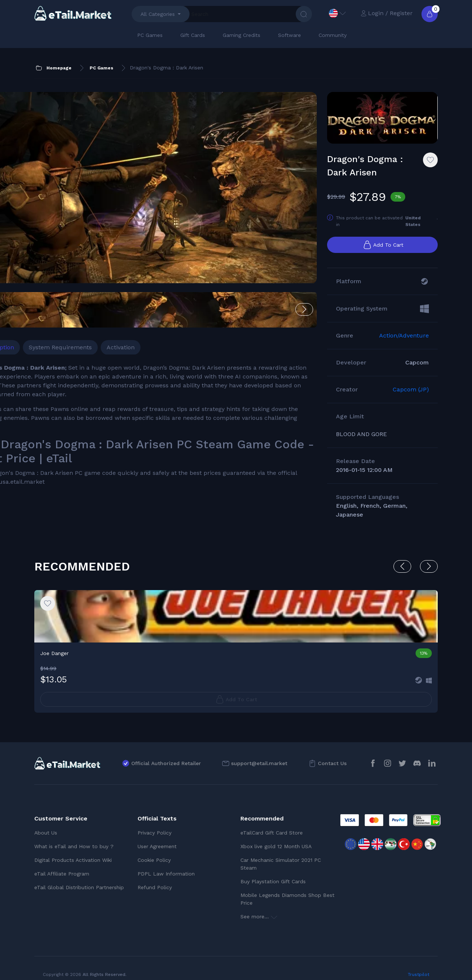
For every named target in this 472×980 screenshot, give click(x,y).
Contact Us (332, 754)
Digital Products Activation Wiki (73, 850)
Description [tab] (56, 285)
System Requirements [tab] (119, 285)
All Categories (158, 14)
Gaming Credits (242, 35)
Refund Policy (155, 878)
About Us (46, 823)
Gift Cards (193, 35)
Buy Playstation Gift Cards (273, 872)
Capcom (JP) (411, 398)
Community (333, 35)
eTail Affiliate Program (62, 864)
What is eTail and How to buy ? (74, 837)
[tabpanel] (148, 371)
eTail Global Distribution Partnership (79, 878)
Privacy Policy (155, 823)
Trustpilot (419, 965)
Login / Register (387, 13)
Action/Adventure (404, 344)
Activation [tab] (179, 285)
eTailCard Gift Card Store (272, 823)
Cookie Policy (154, 850)
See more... (259, 907)
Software (289, 35)
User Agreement (157, 837)
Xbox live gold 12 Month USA (276, 837)
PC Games (150, 35)
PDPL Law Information (166, 864)
